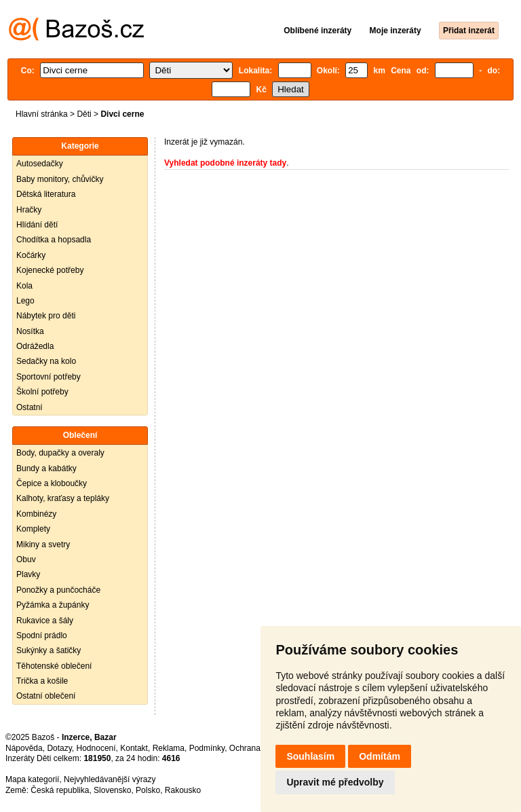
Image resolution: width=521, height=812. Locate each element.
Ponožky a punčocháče (58, 590)
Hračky (29, 210)
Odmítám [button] (380, 756)
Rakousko (183, 790)
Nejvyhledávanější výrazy (110, 779)
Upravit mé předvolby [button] (335, 782)
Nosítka (30, 331)
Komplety (33, 529)
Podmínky (207, 748)
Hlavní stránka (42, 114)
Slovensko (112, 790)
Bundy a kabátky (46, 468)
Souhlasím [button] (310, 756)
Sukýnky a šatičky (49, 650)
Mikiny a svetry (43, 545)
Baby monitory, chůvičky (60, 179)
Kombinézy (36, 514)
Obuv (26, 559)
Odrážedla (35, 346)
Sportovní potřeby (49, 377)
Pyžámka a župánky (53, 605)
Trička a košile (42, 681)
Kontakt (134, 748)
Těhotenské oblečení (54, 666)
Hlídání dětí (37, 225)
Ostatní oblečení (46, 696)
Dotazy (59, 748)
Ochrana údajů (256, 748)
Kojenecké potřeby (50, 270)
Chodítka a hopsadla (54, 240)
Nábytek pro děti (46, 316)
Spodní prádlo (42, 635)
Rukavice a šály (45, 621)
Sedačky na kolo (46, 361)
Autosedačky (40, 164)
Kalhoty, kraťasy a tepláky (63, 498)
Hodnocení (96, 748)
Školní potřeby (42, 392)
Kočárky (31, 255)
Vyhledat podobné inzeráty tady (225, 163)
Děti (84, 114)
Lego (25, 301)
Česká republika (60, 790)
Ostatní (30, 407)
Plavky (28, 574)
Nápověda (24, 748)
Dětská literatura (46, 194)
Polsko (148, 790)
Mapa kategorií (32, 779)
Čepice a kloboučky (52, 483)
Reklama (169, 748)
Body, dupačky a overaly (60, 453)
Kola (24, 286)
